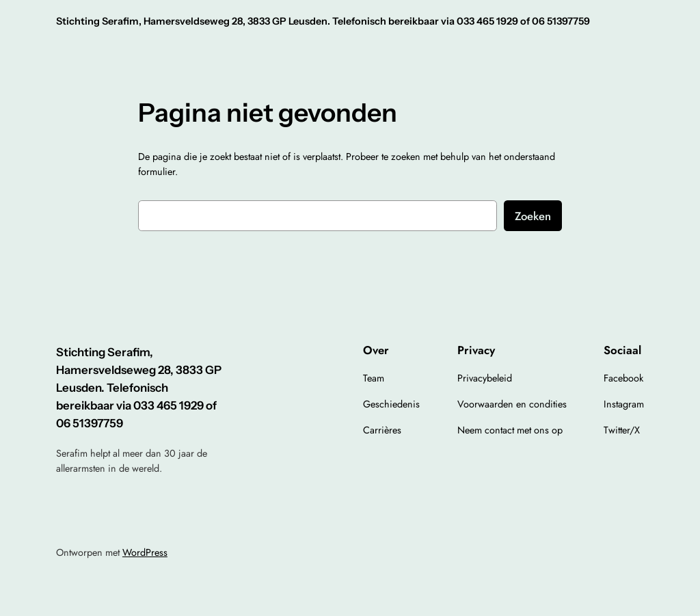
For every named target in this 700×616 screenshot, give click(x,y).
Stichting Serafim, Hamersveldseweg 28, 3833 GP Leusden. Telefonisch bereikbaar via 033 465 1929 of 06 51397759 (323, 21)
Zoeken (533, 216)
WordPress (145, 552)
